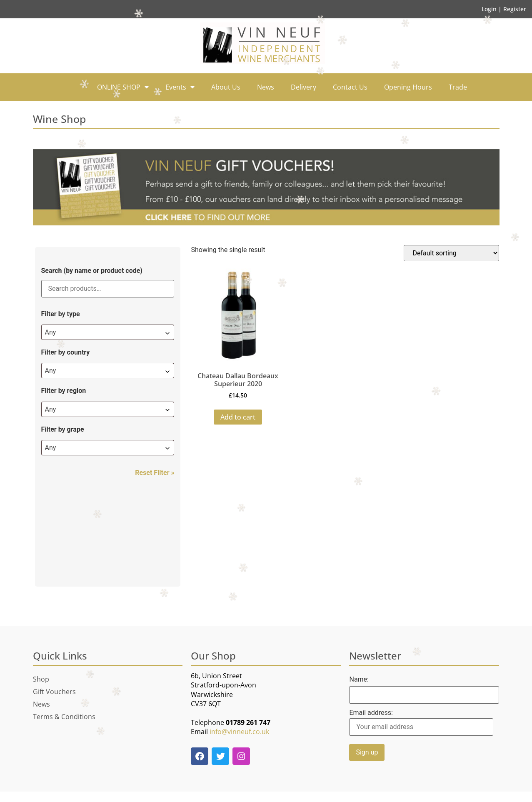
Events (180, 87)
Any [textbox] (51, 332)
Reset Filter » (155, 473)
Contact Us (350, 87)
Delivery (303, 87)
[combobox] (108, 332)
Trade (458, 87)
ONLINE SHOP (123, 87)
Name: (359, 680)
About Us (226, 87)
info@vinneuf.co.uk (239, 732)
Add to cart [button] (238, 417)
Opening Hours (408, 87)
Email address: (421, 723)
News (266, 87)
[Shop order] (451, 253)
